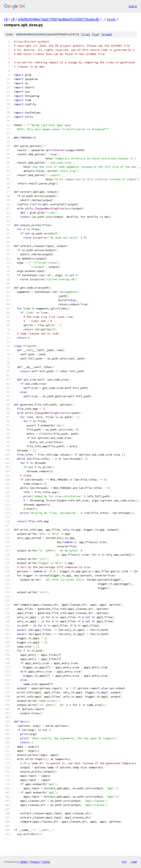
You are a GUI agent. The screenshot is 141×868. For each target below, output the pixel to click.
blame (107, 34)
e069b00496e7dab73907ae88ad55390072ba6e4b (59, 19)
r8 (6, 19)
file (85, 34)
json (134, 862)
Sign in (133, 6)
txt (124, 862)
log (96, 34)
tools (111, 19)
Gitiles (24, 862)
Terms (46, 862)
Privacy (35, 862)
